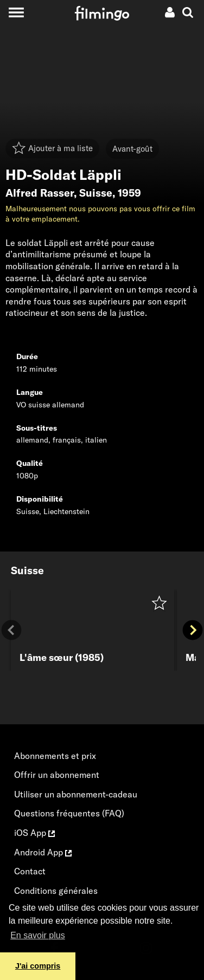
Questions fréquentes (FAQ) (69, 813)
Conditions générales (56, 891)
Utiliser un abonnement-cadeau (76, 794)
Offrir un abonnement (57, 775)
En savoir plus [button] (38, 935)
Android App (43, 852)
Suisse (96, 193)
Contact (30, 871)
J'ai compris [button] (38, 966)
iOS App (34, 833)
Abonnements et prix (55, 756)
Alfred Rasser (40, 193)
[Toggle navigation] (16, 12)
